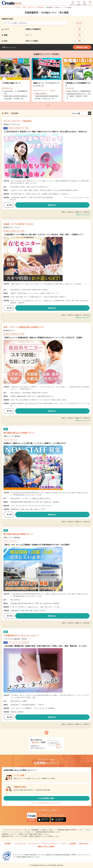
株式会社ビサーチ (9, 331)
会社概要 (72, 844)
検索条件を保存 (82, 47)
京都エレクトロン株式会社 (12, 436)
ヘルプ (64, 844)
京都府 (24, 7)
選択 (80, 29)
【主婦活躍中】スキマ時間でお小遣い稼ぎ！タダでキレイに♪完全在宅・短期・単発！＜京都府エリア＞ (44, 235)
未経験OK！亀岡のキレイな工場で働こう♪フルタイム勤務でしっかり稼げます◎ (35, 443)
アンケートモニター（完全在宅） (18, 121)
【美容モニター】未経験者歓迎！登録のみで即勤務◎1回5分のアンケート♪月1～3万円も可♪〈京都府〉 (43, 338)
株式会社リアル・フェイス (12, 228)
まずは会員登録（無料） (47, 798)
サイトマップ (34, 844)
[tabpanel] (47, 80)
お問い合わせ (84, 844)
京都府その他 (31, 7)
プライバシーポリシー (50, 844)
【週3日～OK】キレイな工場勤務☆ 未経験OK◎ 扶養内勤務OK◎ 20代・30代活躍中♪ (37, 545)
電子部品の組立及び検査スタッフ (18, 534)
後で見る (9, 205)
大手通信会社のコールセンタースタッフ (21, 636)
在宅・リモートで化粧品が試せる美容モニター (24, 327)
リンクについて (20, 844)
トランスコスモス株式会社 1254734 (15, 639)
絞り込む (80, 23)
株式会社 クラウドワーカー (12, 124)
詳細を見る (52, 205)
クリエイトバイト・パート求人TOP (11, 7)
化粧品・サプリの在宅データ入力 (18, 224)
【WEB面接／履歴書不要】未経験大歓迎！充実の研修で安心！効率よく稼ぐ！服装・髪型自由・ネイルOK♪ (45, 646)
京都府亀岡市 (40, 7)
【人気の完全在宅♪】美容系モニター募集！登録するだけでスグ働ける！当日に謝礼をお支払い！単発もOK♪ (46, 132)
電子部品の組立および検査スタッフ (19, 433)
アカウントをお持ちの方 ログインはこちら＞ (47, 803)
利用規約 (8, 844)
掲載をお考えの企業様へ (47, 847)
